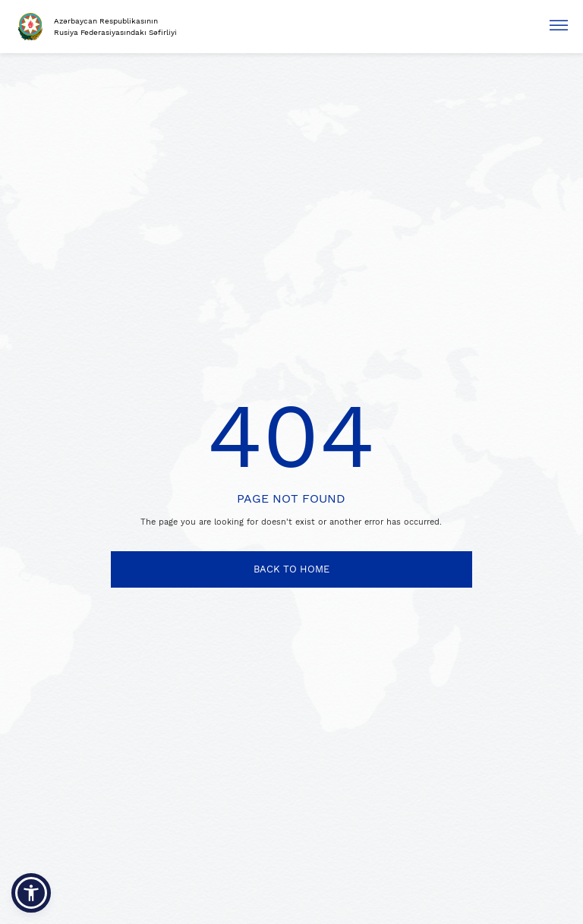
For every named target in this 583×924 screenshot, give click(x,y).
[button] (31, 893)
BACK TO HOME (291, 569)
